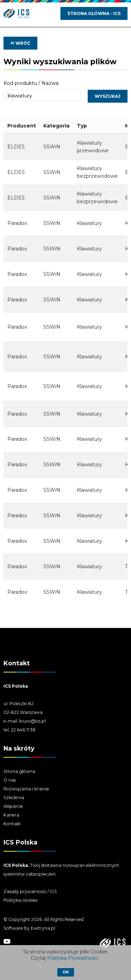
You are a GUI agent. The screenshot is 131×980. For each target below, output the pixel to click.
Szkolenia (14, 798)
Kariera (11, 815)
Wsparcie (13, 806)
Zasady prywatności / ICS (30, 891)
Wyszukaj (108, 96)
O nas (10, 780)
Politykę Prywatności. (74, 958)
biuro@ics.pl (32, 721)
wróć (20, 43)
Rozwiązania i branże (26, 789)
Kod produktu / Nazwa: (31, 83)
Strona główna (19, 771)
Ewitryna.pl (43, 928)
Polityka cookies (20, 900)
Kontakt (12, 824)
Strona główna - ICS (94, 13)
